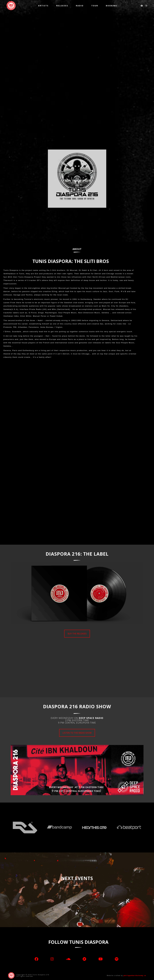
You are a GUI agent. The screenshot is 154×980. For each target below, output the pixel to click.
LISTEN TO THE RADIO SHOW (77, 733)
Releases (62, 6)
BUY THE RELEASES (77, 634)
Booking (111, 6)
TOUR (95, 6)
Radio (80, 6)
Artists (43, 6)
